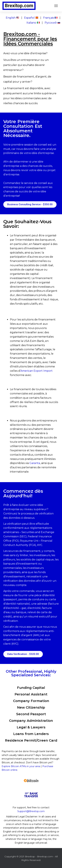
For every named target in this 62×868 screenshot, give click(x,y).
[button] (30, 204)
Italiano (33, 23)
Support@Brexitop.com (31, 811)
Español (31, 18)
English (12, 18)
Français (50, 18)
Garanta (35, 463)
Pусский (52, 23)
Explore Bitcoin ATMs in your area (21, 766)
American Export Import (36, 371)
